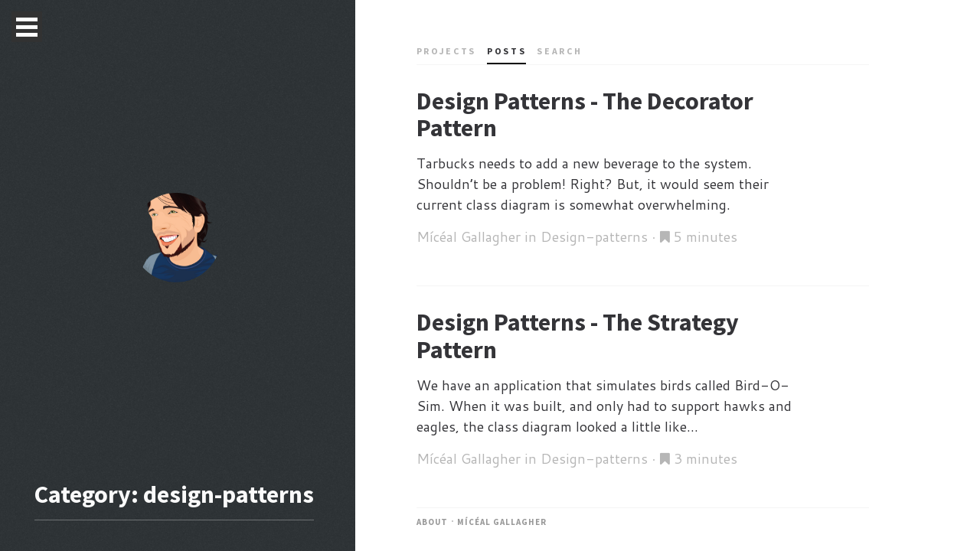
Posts (506, 51)
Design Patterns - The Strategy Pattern (578, 336)
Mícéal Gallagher (502, 522)
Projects (446, 51)
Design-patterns (594, 236)
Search (559, 51)
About (432, 522)
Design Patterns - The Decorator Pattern (585, 114)
